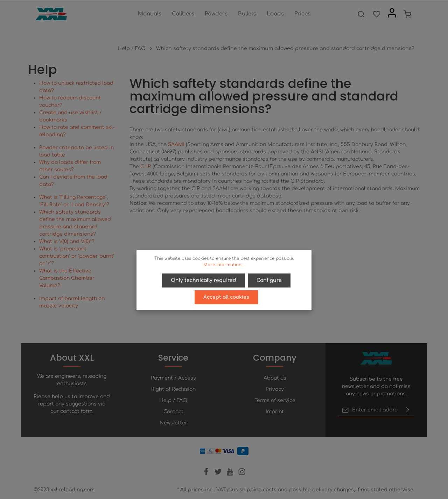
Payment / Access (173, 378)
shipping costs (258, 490)
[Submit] (408, 410)
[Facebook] (207, 474)
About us (275, 378)
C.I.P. (146, 167)
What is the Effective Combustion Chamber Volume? (67, 278)
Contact (173, 412)
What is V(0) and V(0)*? (67, 241)
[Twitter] (219, 474)
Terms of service (275, 400)
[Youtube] (231, 474)
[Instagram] (242, 474)
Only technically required (204, 280)
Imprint (275, 412)
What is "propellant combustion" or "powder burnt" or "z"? (77, 256)
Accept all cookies (226, 297)
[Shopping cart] (407, 14)
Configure (269, 280)
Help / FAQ (173, 400)
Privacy (275, 389)
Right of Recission (173, 389)
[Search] (361, 14)
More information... (224, 265)
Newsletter (173, 423)
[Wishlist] (377, 14)
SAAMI (176, 144)
